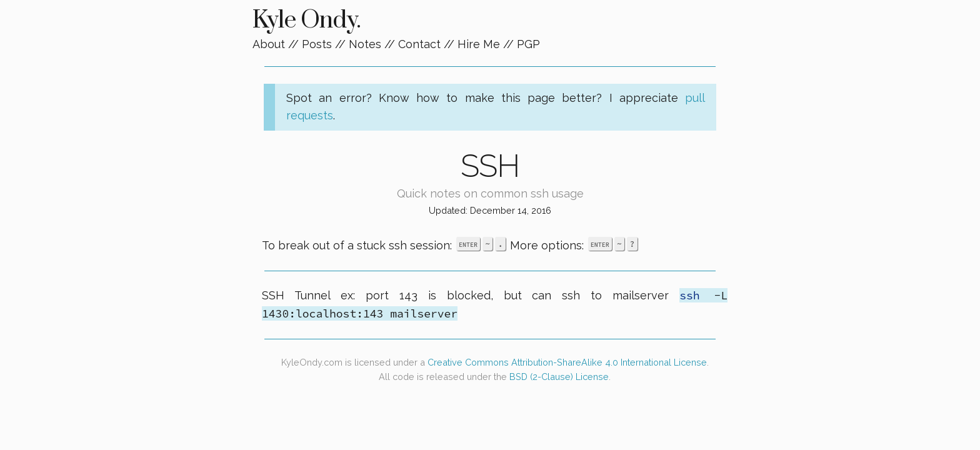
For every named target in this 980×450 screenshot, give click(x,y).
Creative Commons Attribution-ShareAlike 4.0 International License (567, 362)
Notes (365, 44)
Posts (317, 44)
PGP (528, 44)
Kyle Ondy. (307, 20)
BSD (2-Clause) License (559, 377)
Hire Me (479, 44)
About (269, 44)
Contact (419, 44)
